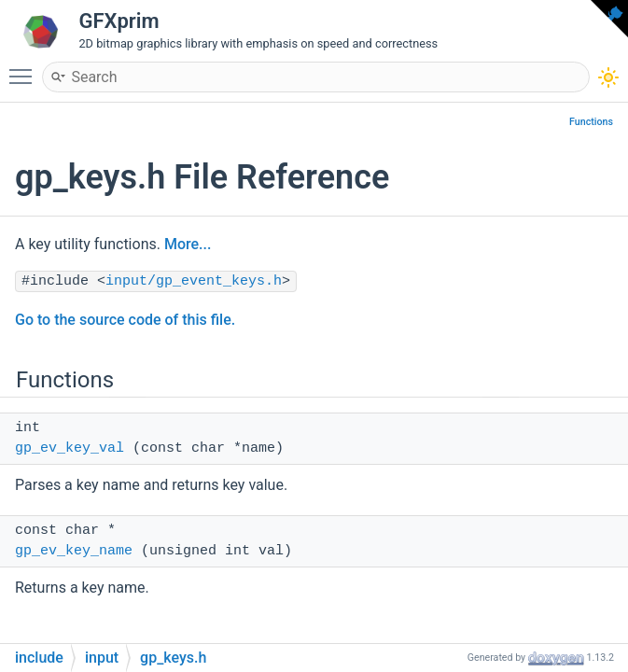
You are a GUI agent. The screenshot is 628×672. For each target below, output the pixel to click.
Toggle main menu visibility (25, 68)
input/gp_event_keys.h (194, 281)
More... (188, 244)
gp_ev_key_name (74, 551)
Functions (591, 122)
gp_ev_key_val (70, 448)
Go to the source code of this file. (125, 320)
